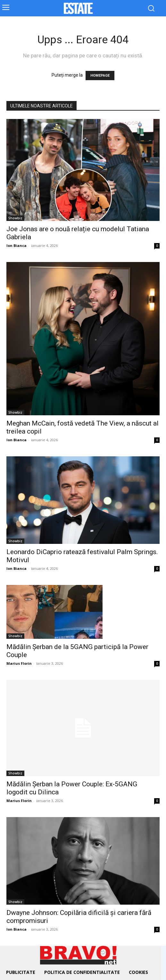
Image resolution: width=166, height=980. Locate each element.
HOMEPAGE (100, 76)
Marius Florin (19, 663)
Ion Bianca (17, 245)
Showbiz (15, 218)
